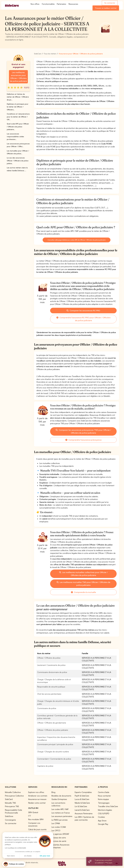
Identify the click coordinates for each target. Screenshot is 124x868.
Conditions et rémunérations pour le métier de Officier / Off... (18, 117)
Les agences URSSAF (60, 834)
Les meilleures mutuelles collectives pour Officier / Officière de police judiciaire (83, 574)
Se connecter (110, 3)
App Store (102, 821)
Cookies (101, 817)
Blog (53, 792)
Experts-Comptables (83, 792)
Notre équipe (103, 799)
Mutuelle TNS (10, 803)
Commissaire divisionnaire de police (52, 672)
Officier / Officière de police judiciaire (53, 730)
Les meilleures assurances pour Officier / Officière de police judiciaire (18, 77)
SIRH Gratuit (33, 812)
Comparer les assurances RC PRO (83, 311)
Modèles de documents (61, 796)
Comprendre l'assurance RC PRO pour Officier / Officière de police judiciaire (83, 319)
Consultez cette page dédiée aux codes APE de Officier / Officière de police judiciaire (76, 240)
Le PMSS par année (60, 820)
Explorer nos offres (36, 792)
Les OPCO (56, 830)
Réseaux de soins (59, 838)
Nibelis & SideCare (82, 803)
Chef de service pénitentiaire (49, 694)
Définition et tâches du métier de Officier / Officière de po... (18, 97)
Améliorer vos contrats (38, 796)
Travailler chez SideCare (108, 806)
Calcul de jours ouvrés (37, 829)
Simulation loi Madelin (37, 833)
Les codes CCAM (59, 827)
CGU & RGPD (104, 813)
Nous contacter (104, 796)
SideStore (9, 816)
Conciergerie (10, 820)
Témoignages (104, 803)
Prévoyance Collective (14, 796)
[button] (14, 864)
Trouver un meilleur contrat (106, 8)
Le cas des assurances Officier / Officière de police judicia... (18, 161)
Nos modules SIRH (36, 819)
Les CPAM (56, 823)
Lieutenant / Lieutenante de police (51, 665)
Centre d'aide (104, 792)
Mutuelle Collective (13, 792)
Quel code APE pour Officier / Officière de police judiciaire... (18, 127)
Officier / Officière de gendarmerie (52, 723)
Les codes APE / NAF (60, 809)
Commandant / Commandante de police (54, 759)
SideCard (9, 799)
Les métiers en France (61, 813)
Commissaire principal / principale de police (55, 744)
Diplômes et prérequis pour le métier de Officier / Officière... (18, 107)
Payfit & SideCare (82, 796)
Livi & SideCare (81, 806)
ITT (30, 816)
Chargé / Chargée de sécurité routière (53, 752)
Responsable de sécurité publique (51, 687)
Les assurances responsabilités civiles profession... (15, 137)
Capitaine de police (45, 766)
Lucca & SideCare (82, 799)
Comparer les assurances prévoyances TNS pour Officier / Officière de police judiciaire (83, 431)
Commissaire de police (47, 708)
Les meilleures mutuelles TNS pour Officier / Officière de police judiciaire (83, 584)
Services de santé (59, 841)
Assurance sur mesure (37, 799)
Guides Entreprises (59, 799)
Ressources (73, 4)
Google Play (103, 824)
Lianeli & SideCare (82, 810)
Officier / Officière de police (49, 658)
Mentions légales (105, 810)
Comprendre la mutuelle (83, 592)
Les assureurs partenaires (62, 816)
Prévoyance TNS (12, 806)
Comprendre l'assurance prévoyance (83, 440)
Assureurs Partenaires (84, 813)
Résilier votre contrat (37, 803)
